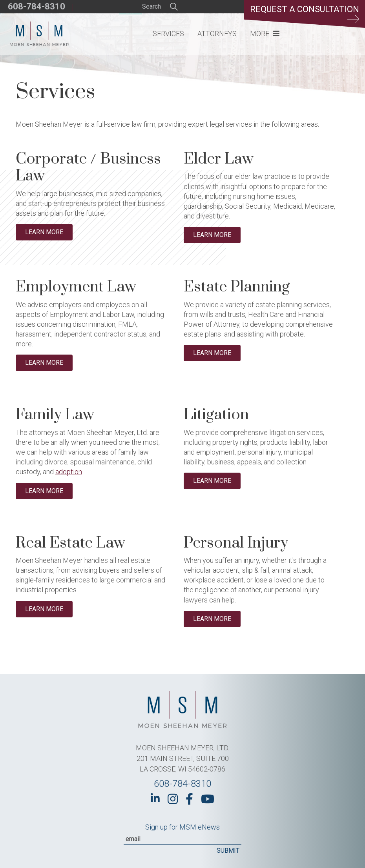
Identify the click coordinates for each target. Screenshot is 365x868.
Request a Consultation (305, 14)
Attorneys (217, 34)
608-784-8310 (36, 6)
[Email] (182, 839)
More (260, 34)
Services (168, 34)
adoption (69, 472)
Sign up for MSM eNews (182, 827)
